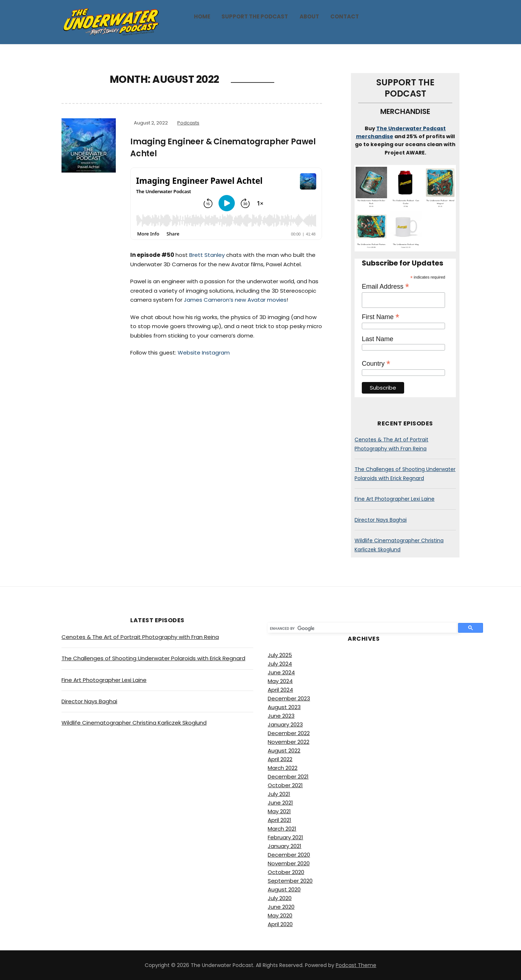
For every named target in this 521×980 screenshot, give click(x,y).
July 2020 (280, 898)
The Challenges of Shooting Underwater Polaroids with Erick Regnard (153, 658)
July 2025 (280, 655)
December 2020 (289, 855)
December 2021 (288, 777)
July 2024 (280, 664)
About (309, 16)
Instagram (216, 353)
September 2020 (290, 881)
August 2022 (284, 750)
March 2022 (283, 768)
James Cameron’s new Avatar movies (235, 300)
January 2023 (285, 724)
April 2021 (279, 820)
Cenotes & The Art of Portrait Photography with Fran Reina (140, 637)
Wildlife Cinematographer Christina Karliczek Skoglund (134, 723)
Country (376, 364)
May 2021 (279, 811)
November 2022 (289, 742)
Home (202, 16)
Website (189, 353)
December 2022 (289, 733)
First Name (381, 317)
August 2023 (284, 707)
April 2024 (280, 690)
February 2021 (285, 837)
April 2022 (280, 759)
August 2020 (284, 889)
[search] (360, 629)
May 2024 (280, 681)
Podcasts (188, 123)
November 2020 (289, 863)
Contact (345, 16)
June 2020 (281, 907)
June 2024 (281, 672)
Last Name (378, 339)
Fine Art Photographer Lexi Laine (395, 499)
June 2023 (281, 716)
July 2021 (279, 794)
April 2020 (280, 924)
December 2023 (289, 698)
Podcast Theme (356, 965)
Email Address (386, 287)
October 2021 (285, 785)
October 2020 (286, 872)
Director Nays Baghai (381, 520)
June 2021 (280, 803)
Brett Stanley (207, 255)
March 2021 (282, 829)
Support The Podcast (255, 16)
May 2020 (280, 915)
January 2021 (285, 846)
